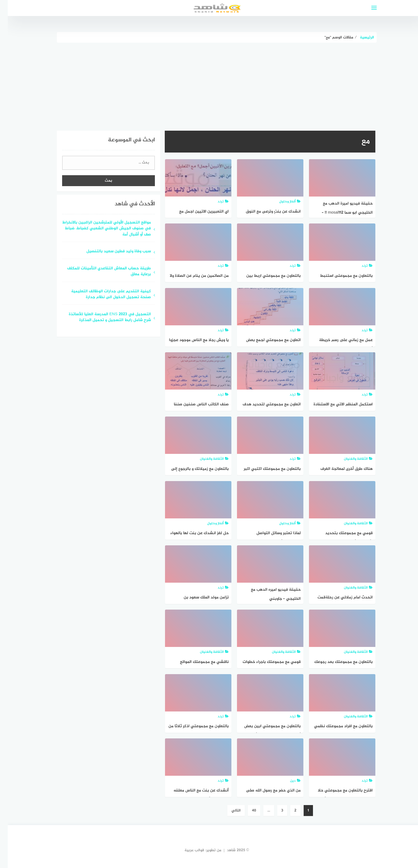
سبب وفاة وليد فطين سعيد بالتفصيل (111, 252)
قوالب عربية (187, 850)
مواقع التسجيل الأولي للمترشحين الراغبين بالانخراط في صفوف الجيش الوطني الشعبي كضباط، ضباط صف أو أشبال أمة (99, 229)
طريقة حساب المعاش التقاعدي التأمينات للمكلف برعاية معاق (101, 272)
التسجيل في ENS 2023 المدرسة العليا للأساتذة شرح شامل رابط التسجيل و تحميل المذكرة (102, 318)
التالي (228, 811)
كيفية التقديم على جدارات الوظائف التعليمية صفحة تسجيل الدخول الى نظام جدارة (103, 295)
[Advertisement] (209, 83)
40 (246, 811)
